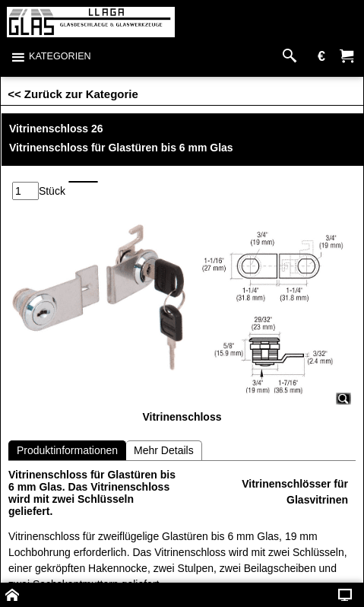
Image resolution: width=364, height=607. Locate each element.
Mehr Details (164, 450)
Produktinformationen (67, 450)
